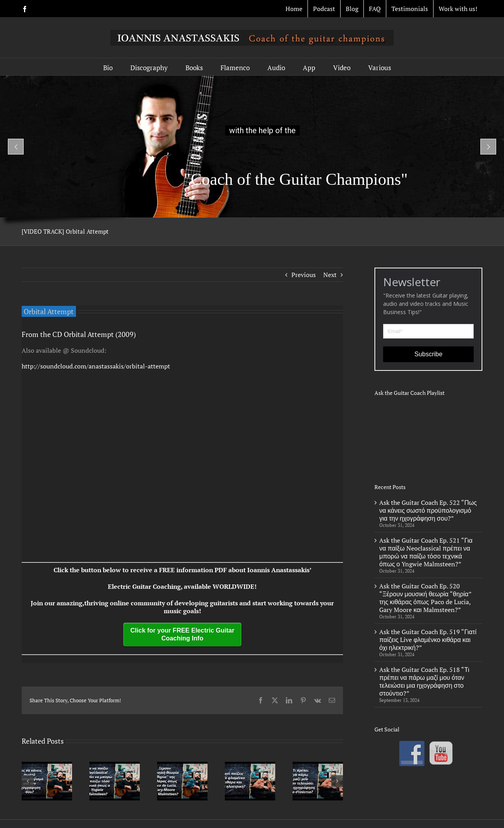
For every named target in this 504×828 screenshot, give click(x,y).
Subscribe (429, 354)
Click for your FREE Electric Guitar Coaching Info (182, 634)
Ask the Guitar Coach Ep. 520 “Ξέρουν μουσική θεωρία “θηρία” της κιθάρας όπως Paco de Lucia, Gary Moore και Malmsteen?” (425, 598)
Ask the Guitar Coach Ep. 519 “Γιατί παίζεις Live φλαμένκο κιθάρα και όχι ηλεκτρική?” (428, 640)
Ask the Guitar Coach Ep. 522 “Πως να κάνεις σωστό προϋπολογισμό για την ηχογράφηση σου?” (428, 510)
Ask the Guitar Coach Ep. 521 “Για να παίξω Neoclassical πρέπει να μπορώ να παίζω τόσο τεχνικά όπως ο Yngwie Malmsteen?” (426, 552)
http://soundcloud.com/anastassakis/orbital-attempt (96, 366)
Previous (304, 275)
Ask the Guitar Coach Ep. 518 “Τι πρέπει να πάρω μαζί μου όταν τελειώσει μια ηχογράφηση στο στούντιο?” (424, 681)
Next (330, 275)
